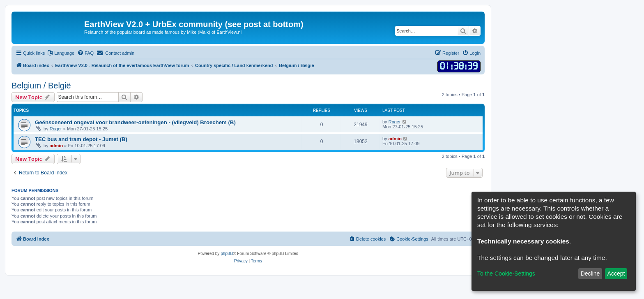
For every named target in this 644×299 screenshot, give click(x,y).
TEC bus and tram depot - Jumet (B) (81, 139)
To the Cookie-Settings (506, 274)
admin (56, 146)
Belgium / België (41, 86)
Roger (56, 129)
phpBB (227, 254)
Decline (590, 274)
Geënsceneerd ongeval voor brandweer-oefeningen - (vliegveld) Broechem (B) (135, 122)
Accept (616, 274)
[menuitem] (85, 53)
